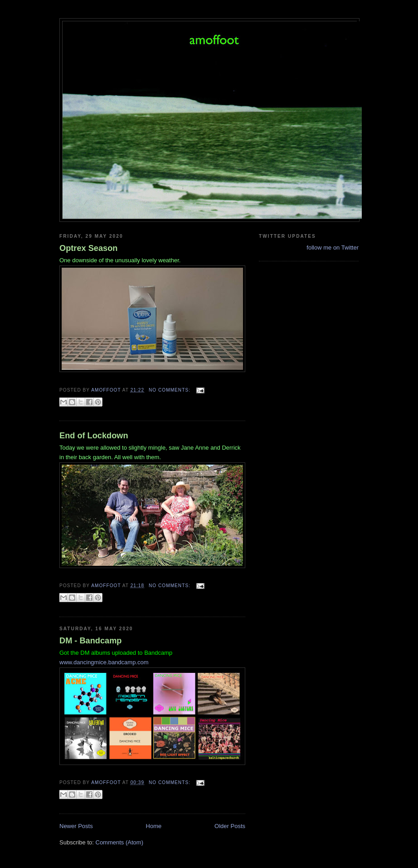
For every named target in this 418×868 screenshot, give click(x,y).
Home (154, 826)
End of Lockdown (94, 436)
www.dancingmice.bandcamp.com (104, 662)
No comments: (170, 390)
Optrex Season (88, 248)
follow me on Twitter (333, 248)
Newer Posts (76, 826)
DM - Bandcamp (90, 641)
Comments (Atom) (119, 842)
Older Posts (230, 826)
